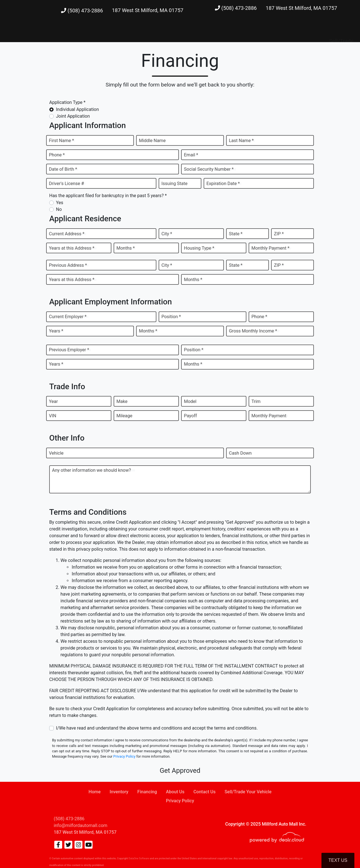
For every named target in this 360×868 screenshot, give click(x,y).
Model (190, 401)
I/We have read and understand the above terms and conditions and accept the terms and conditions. (157, 728)
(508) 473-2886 (82, 11)
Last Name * (241, 141)
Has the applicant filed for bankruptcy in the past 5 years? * (108, 196)
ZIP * (279, 234)
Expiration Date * (223, 184)
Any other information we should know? (92, 470)
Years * (56, 331)
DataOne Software (139, 858)
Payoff (190, 416)
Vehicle (56, 453)
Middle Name (152, 141)
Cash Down (240, 453)
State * (236, 234)
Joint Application (73, 116)
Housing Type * (199, 248)
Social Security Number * (209, 169)
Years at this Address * (72, 248)
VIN (53, 416)
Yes (60, 203)
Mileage (124, 416)
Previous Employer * (69, 350)
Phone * (57, 155)
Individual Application (77, 109)
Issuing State (175, 184)
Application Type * (67, 102)
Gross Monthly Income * (253, 331)
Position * (171, 317)
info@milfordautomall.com (81, 825)
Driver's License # (67, 184)
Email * (191, 155)
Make (122, 401)
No (59, 209)
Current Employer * (68, 317)
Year (53, 401)
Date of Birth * (63, 169)
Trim (256, 401)
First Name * (61, 141)
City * (167, 234)
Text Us (338, 860)
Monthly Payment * (270, 248)
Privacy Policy (124, 756)
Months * (126, 248)
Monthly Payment (269, 416)
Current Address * (67, 234)
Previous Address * (68, 265)
